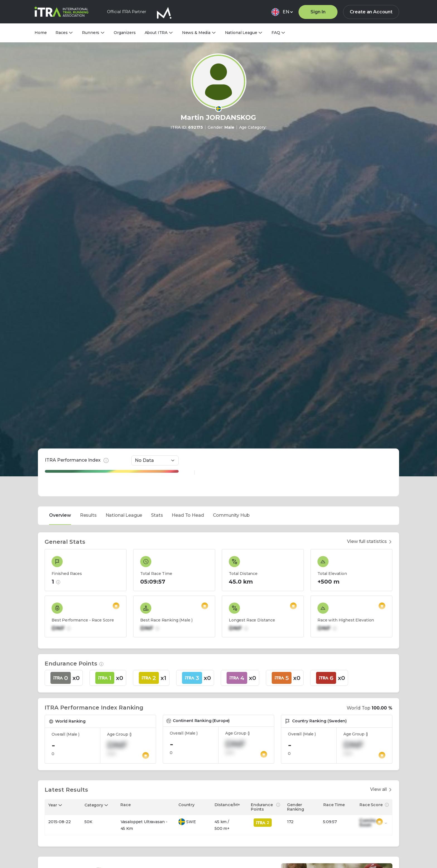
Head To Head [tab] (188, 385)
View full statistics (370, 411)
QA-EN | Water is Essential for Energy (207, 820)
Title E (52, 820)
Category (94, 675)
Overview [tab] (60, 385)
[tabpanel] (219, 628)
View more (57, 844)
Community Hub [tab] (231, 385)
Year (53, 675)
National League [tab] (124, 385)
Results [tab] (88, 385)
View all (381, 659)
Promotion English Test (309, 820)
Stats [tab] (157, 385)
